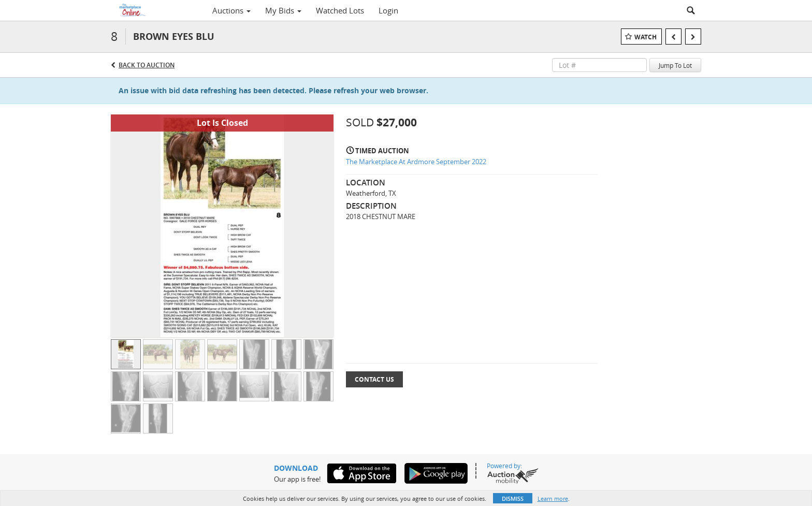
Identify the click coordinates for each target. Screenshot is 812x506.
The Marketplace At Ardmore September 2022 (416, 162)
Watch (646, 37)
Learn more (553, 498)
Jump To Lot (675, 65)
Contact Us (374, 379)
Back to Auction (147, 65)
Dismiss (513, 498)
